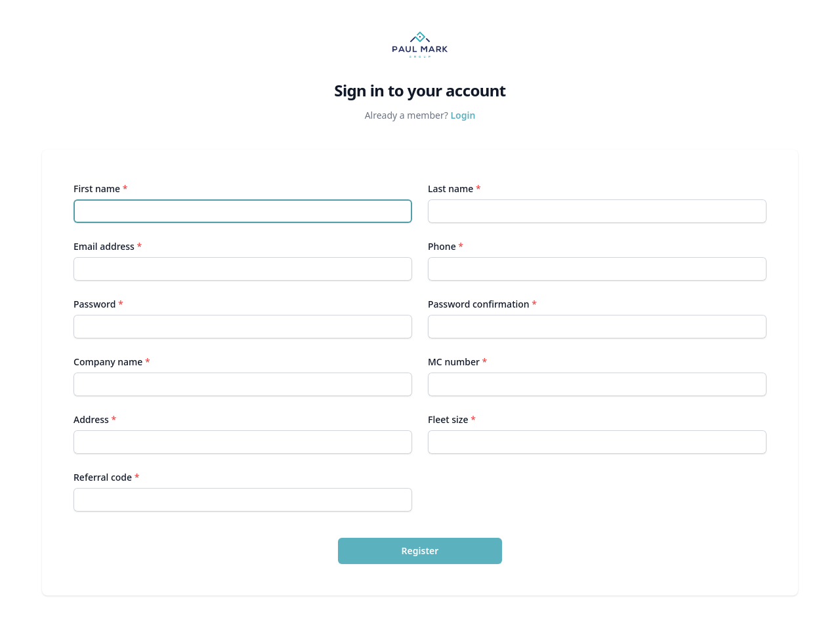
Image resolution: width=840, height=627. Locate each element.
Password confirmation (482, 304)
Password (98, 304)
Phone (446, 246)
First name (100, 189)
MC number (457, 362)
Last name (454, 189)
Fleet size (452, 419)
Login (463, 115)
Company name (112, 362)
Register (420, 551)
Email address (108, 246)
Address (95, 419)
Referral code (106, 477)
